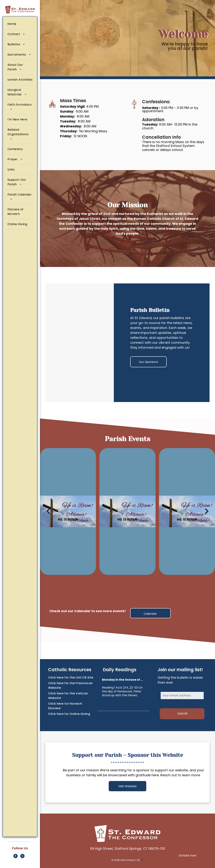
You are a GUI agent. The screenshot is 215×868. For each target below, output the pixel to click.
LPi (142, 860)
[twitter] (22, 856)
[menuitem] (20, 24)
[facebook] (15, 856)
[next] (207, 511)
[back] (48, 511)
